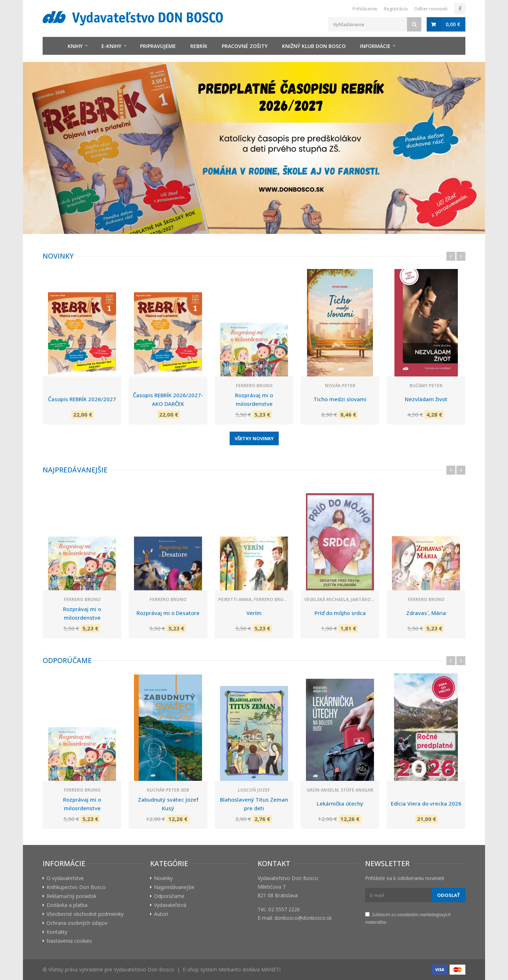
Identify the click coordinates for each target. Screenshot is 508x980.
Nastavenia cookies (69, 941)
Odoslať (449, 895)
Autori (161, 914)
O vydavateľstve (65, 878)
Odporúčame (67, 660)
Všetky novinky (254, 438)
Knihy (75, 46)
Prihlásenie (365, 9)
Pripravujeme (158, 46)
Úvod (52, 46)
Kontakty (57, 932)
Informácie (375, 46)
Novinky (58, 256)
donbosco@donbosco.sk (303, 918)
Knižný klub (314, 46)
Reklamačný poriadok (71, 896)
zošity (245, 46)
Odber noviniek (431, 9)
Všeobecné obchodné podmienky (85, 914)
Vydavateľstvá (170, 905)
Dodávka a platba (67, 905)
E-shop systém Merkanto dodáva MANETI (232, 969)
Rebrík (199, 46)
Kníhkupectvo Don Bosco (76, 887)
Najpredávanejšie (75, 470)
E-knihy (111, 46)
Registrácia (396, 9)
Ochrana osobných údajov (77, 923)
